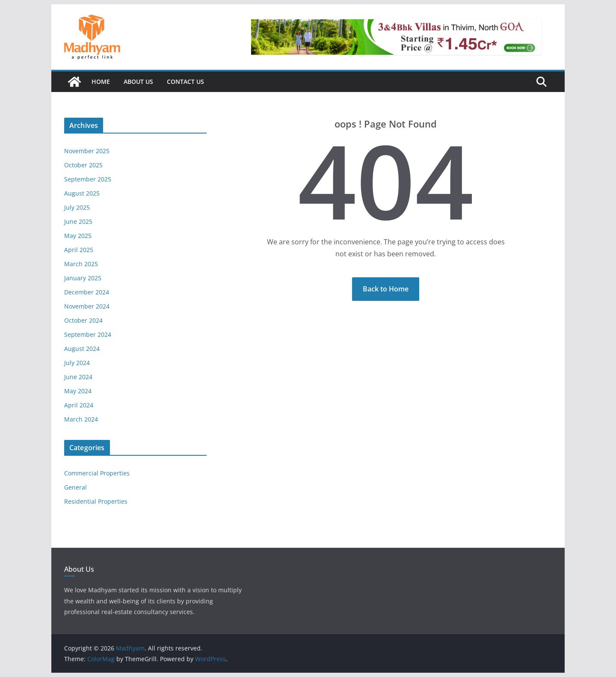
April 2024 (79, 405)
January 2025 (83, 278)
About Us (138, 82)
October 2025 (83, 165)
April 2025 (79, 250)
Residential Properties (96, 501)
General (76, 487)
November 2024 (87, 306)
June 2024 (78, 377)
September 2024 (88, 334)
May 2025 (78, 236)
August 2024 (82, 349)
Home (101, 82)
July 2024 (77, 363)
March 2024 (81, 419)
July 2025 (77, 207)
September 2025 (88, 179)
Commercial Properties (97, 473)
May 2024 (78, 391)
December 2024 (87, 292)
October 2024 (83, 320)
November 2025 (87, 151)
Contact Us (185, 82)
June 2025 (78, 221)
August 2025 (82, 193)
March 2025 (81, 264)
